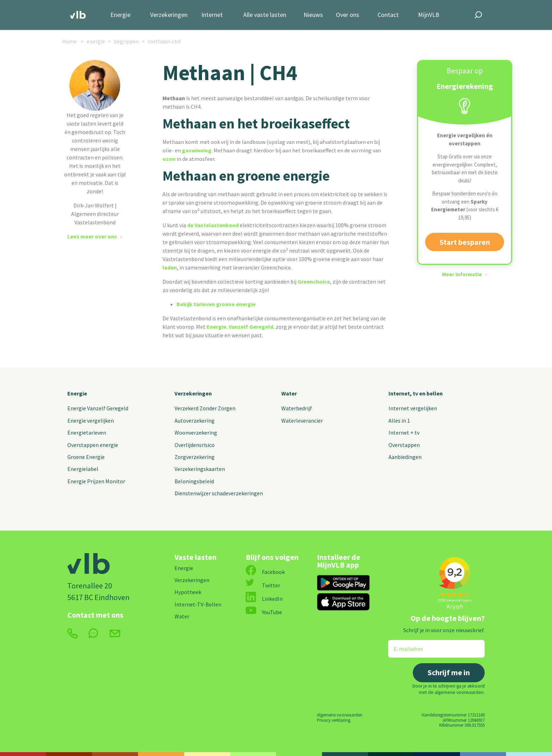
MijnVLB (429, 15)
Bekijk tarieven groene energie (216, 304)
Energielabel (83, 469)
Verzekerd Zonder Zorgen (205, 408)
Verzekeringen (169, 15)
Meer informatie (462, 274)
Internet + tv (404, 433)
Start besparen (465, 242)
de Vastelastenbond (212, 225)
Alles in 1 (399, 421)
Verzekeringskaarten (200, 469)
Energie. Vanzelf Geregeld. (241, 327)
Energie (120, 15)
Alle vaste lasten (265, 15)
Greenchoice (314, 282)
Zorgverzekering (195, 457)
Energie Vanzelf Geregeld (98, 408)
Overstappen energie (93, 445)
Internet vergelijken (413, 408)
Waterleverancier (302, 421)
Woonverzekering (196, 433)
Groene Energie (86, 457)
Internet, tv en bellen (416, 393)
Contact (388, 15)
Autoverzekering (195, 421)
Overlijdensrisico (195, 445)
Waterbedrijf (297, 408)
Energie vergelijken (91, 421)
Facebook (265, 572)
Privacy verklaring (334, 720)
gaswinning (197, 150)
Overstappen (404, 445)
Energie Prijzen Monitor (96, 481)
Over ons (348, 15)
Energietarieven (87, 433)
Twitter (263, 585)
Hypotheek (188, 592)
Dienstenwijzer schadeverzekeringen (219, 493)
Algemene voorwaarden (340, 715)
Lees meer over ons (92, 236)
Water (289, 393)
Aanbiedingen (405, 457)
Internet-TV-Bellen (198, 604)
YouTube (264, 612)
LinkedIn (264, 599)
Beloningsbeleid (194, 481)
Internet (212, 15)
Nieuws (313, 15)
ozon (169, 159)
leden (170, 267)
